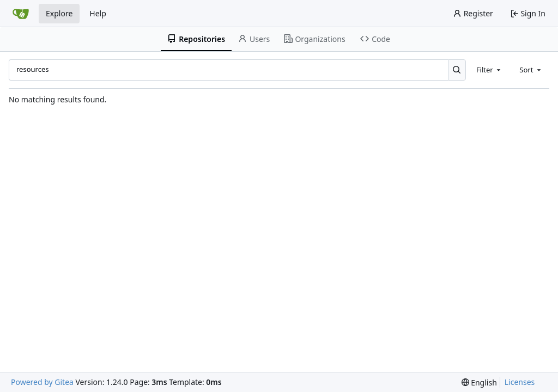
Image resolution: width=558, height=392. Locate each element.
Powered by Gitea (42, 382)
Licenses (520, 382)
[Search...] (457, 70)
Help (98, 13)
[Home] (21, 14)
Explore (59, 13)
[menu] (479, 382)
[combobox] (489, 70)
